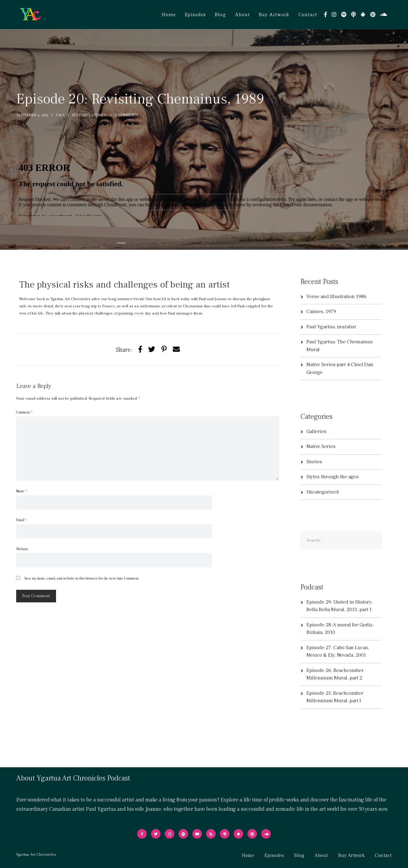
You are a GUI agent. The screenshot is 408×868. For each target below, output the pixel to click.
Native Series (321, 446)
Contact (308, 14)
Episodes (195, 14)
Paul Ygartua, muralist (331, 327)
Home (169, 14)
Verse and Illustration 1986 (336, 297)
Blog (220, 14)
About (242, 14)
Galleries (316, 431)
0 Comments (127, 115)
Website (22, 549)
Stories (314, 462)
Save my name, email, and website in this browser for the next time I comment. (82, 578)
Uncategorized (323, 492)
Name (22, 491)
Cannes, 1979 (321, 312)
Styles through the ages (333, 477)
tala (60, 115)
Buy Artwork (274, 14)
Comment (24, 412)
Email (21, 520)
